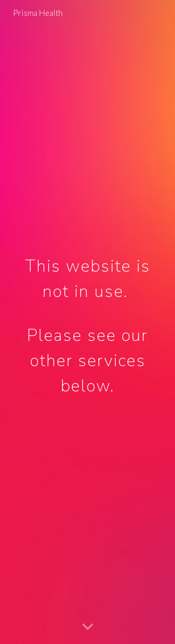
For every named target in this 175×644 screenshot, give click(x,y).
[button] (88, 627)
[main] (88, 322)
